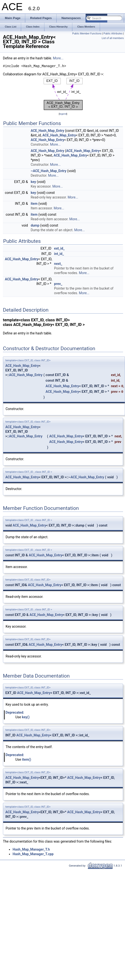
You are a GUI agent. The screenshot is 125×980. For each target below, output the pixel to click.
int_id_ (59, 254)
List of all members (113, 38)
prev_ (58, 284)
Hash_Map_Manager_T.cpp (33, 854)
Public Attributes (113, 34)
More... (58, 58)
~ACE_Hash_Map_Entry (48, 171)
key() (26, 717)
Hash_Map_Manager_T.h (31, 849)
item (34, 204)
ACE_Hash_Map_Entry (47, 131)
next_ (58, 264)
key (33, 182)
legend (63, 114)
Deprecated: (15, 712)
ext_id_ (59, 248)
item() (26, 759)
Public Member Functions (87, 34)
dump (35, 225)
